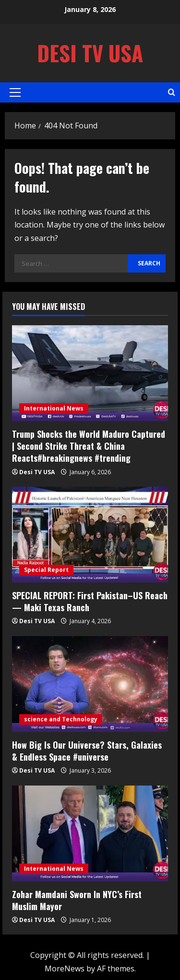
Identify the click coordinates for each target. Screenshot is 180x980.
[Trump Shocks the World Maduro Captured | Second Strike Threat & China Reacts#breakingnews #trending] (90, 373)
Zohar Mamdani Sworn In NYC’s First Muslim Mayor (77, 900)
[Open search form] (172, 92)
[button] (15, 92)
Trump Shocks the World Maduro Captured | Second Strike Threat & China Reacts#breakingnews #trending (89, 446)
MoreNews (65, 969)
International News (54, 408)
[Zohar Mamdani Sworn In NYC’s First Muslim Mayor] (90, 833)
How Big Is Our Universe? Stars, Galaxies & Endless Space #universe (87, 751)
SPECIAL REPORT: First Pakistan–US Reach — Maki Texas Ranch (90, 601)
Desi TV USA (90, 53)
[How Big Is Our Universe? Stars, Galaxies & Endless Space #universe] (90, 684)
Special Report (46, 570)
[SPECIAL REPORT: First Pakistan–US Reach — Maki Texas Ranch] (90, 535)
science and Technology (61, 719)
